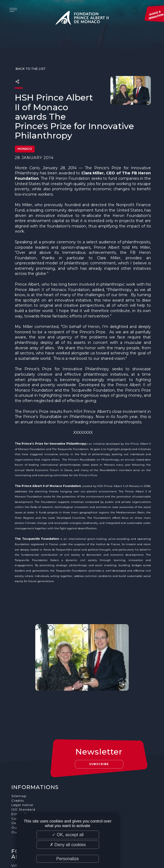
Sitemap (19, 753)
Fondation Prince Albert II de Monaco (82, 19)
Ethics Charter (25, 771)
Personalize (68, 859)
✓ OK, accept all (68, 835)
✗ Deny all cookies (68, 845)
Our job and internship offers (38, 789)
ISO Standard (24, 767)
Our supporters (25, 785)
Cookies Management (31, 775)
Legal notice (22, 762)
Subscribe (99, 721)
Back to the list (30, 58)
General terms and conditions (38, 780)
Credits (18, 757)
